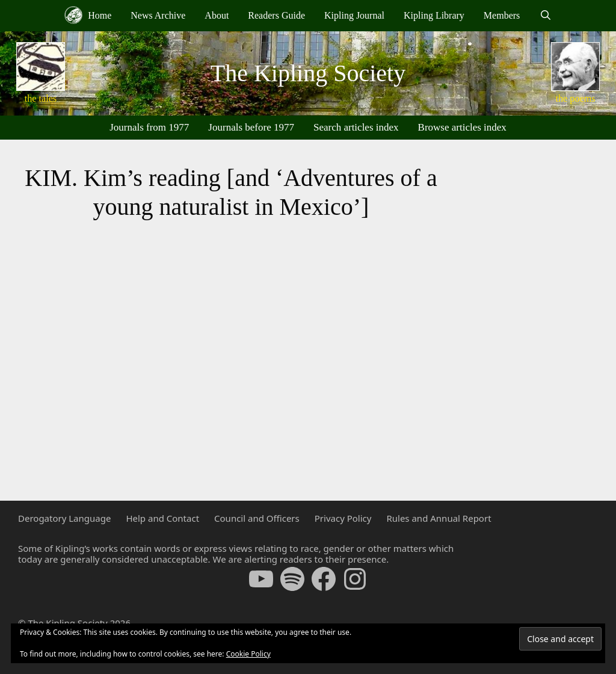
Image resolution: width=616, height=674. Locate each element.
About (217, 15)
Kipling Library (434, 15)
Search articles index (356, 127)
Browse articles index (462, 127)
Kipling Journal (354, 15)
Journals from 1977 (149, 127)
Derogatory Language (64, 518)
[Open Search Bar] (545, 16)
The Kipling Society (308, 73)
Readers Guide (276, 15)
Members (502, 15)
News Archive (158, 15)
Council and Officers (257, 518)
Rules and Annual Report (439, 518)
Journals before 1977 (251, 127)
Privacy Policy (343, 518)
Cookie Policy (248, 654)
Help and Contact (162, 518)
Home (88, 15)
